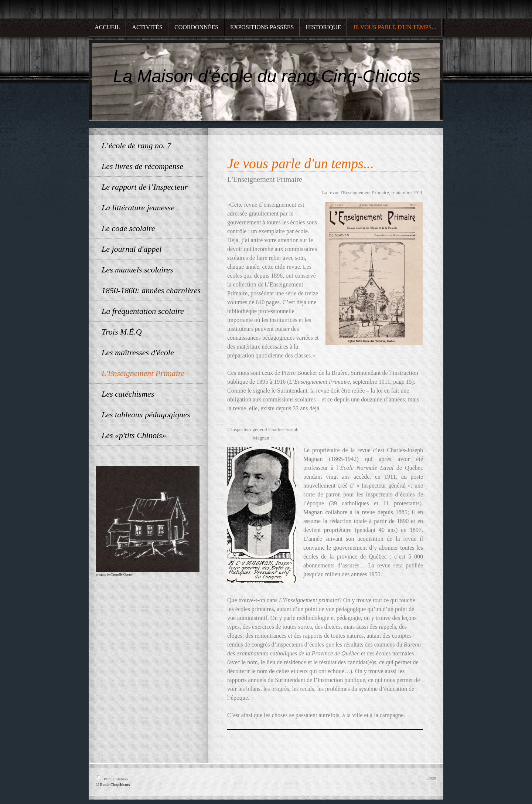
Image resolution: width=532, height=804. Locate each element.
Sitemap (121, 779)
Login (431, 778)
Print (104, 779)
